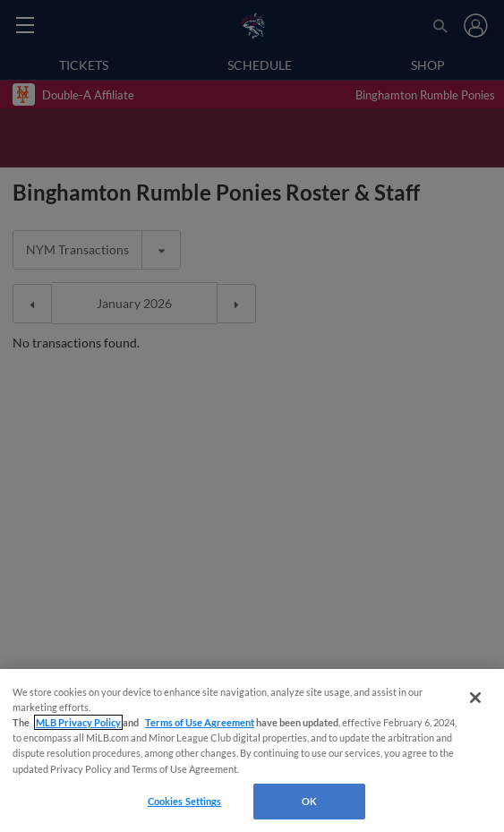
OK (309, 801)
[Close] (475, 698)
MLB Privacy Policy (78, 722)
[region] (252, 751)
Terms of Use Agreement (200, 722)
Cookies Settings (185, 801)
